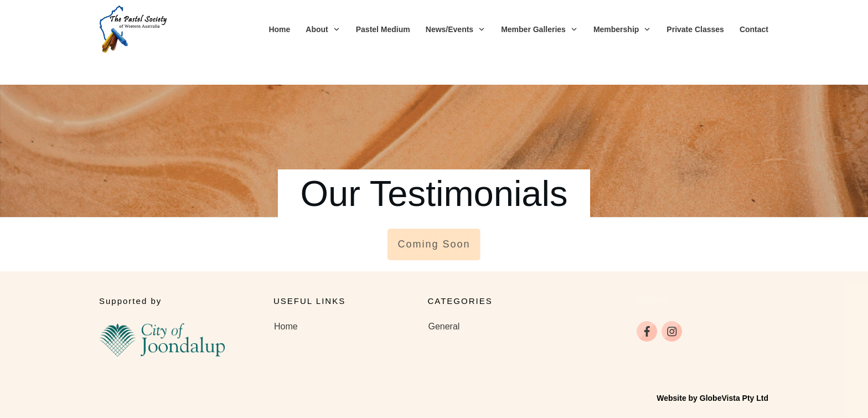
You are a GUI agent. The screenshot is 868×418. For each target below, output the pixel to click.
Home (286, 301)
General (444, 301)
